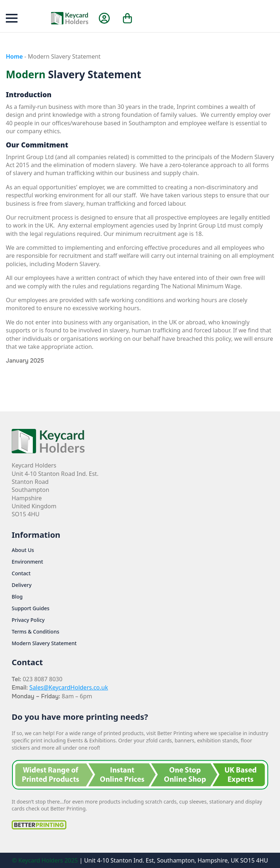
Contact (21, 573)
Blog (17, 597)
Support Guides (31, 608)
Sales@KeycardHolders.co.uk (69, 687)
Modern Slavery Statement (44, 643)
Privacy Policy (28, 620)
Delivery (22, 585)
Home (14, 56)
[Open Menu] (12, 18)
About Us (23, 550)
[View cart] (128, 18)
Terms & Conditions (35, 632)
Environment (27, 562)
